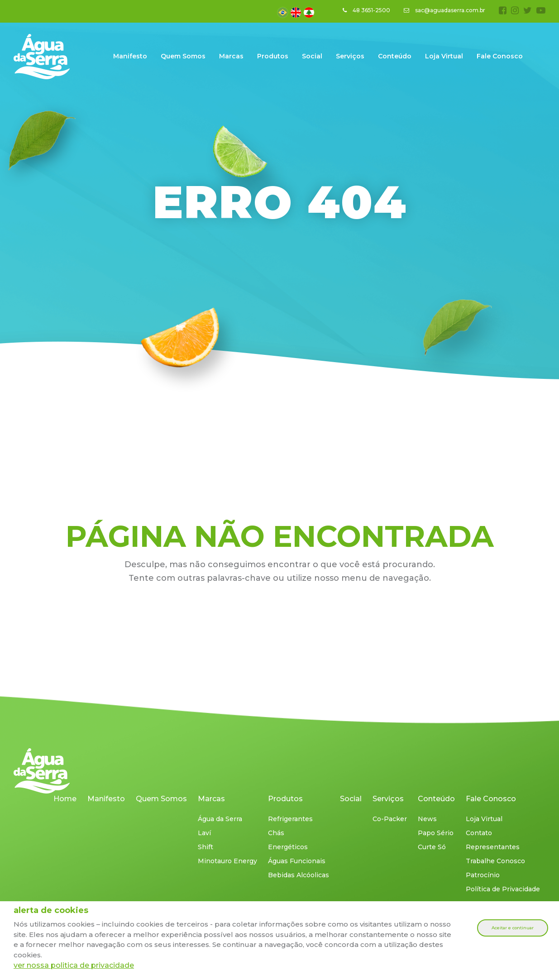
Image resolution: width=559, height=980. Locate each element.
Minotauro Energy (227, 861)
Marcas (231, 56)
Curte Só (432, 847)
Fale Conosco (500, 56)
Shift (205, 847)
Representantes (493, 847)
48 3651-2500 (366, 10)
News (427, 819)
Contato (479, 833)
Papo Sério (436, 833)
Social (312, 56)
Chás (276, 833)
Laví (204, 833)
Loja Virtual (444, 56)
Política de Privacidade (503, 889)
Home (65, 799)
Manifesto (130, 56)
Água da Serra (220, 819)
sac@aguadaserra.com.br (444, 10)
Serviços (350, 56)
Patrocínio (483, 875)
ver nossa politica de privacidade (74, 965)
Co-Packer (390, 819)
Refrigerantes (290, 819)
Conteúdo (395, 56)
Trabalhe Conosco (495, 861)
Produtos (273, 56)
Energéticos (288, 847)
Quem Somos (183, 56)
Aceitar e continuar (513, 928)
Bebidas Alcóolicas (299, 875)
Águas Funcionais (297, 861)
